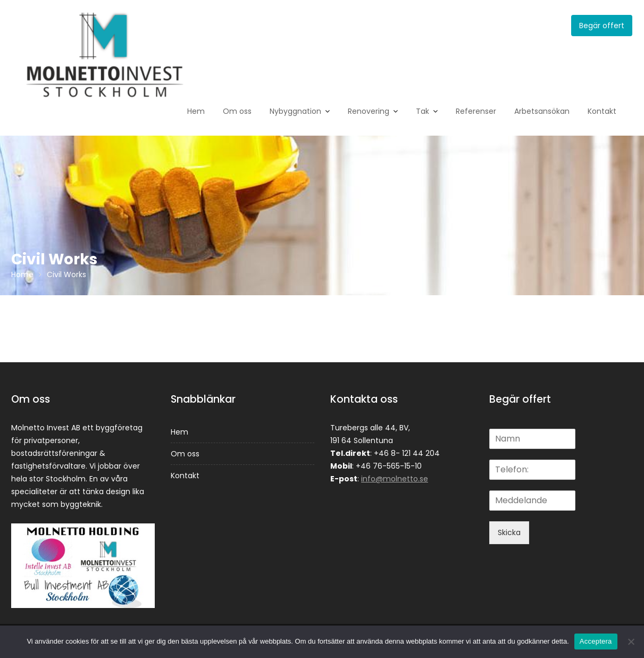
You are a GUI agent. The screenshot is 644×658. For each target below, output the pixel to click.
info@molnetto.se (395, 479)
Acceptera (596, 641)
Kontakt (602, 111)
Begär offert (602, 26)
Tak (423, 111)
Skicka (509, 532)
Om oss (237, 111)
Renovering (369, 111)
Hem (196, 111)
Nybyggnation (295, 111)
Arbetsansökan (542, 111)
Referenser (476, 111)
